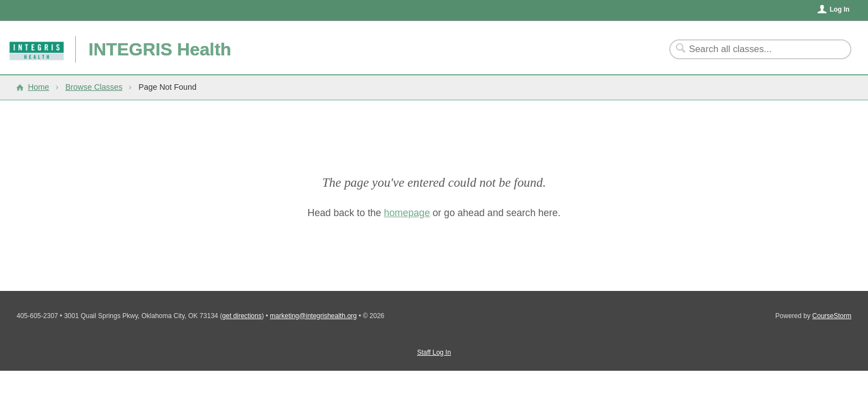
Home (38, 87)
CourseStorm (832, 316)
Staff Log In (434, 352)
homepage (407, 213)
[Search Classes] (754, 49)
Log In (840, 9)
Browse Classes (94, 87)
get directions (242, 316)
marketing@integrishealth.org (314, 316)
